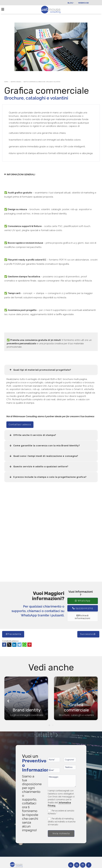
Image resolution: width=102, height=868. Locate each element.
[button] (51, 370)
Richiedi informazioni (83, 617)
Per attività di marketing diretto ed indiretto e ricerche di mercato (62, 822)
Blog (70, 3)
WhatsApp (83, 601)
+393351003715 (83, 608)
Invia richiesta (61, 833)
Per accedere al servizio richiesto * (61, 812)
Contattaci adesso (20, 425)
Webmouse (83, 3)
